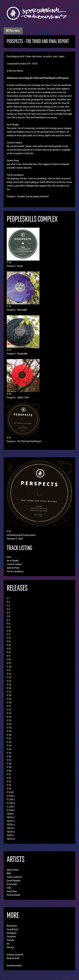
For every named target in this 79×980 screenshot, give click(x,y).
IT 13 (9, 642)
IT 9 (8, 627)
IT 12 (9, 638)
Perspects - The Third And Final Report (24, 441)
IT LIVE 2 (11, 796)
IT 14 (9, 645)
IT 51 (9, 774)
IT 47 (9, 760)
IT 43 (9, 746)
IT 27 (9, 692)
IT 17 (9, 656)
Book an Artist (13, 958)
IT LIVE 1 (10, 792)
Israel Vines (12, 891)
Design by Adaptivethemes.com (66, 977)
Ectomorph (12, 884)
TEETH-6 (11, 832)
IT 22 (9, 674)
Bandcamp (12, 926)
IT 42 (9, 742)
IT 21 (9, 670)
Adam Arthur (13, 870)
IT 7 (8, 620)
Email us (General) (15, 955)
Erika (9, 888)
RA (8, 944)
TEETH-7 (11, 835)
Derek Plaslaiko (14, 881)
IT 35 (9, 720)
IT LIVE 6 (11, 810)
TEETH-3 (11, 821)
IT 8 (8, 624)
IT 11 (8, 634)
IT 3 (8, 606)
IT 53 (9, 782)
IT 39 (9, 731)
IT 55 (9, 789)
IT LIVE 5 (11, 807)
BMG (9, 873)
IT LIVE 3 (11, 799)
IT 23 (9, 350)
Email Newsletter (14, 965)
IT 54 (9, 785)
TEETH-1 (10, 814)
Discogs (10, 947)
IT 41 (9, 738)
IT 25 (9, 685)
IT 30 (9, 703)
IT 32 (9, 710)
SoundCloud (12, 929)
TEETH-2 (11, 817)
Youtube (11, 940)
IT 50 (9, 771)
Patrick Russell (13, 895)
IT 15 (9, 649)
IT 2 (8, 602)
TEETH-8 (11, 839)
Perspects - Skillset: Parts (18, 397)
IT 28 (9, 695)
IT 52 (9, 778)
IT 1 (8, 598)
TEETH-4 (11, 825)
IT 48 (9, 764)
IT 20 (9, 394)
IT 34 (9, 717)
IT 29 (9, 699)
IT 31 (9, 706)
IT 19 (9, 438)
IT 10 (9, 631)
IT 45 (9, 753)
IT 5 (8, 613)
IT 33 (9, 713)
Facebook (11, 936)
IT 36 (9, 724)
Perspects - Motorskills (17, 310)
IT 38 (9, 728)
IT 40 (9, 735)
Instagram (12, 933)
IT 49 (9, 767)
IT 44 (9, 749)
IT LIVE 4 (11, 803)
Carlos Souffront (14, 877)
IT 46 (9, 756)
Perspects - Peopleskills (17, 354)
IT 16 (9, 652)
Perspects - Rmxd (15, 266)
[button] (13, 31)
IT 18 (9, 659)
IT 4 (8, 609)
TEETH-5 (11, 828)
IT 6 (8, 616)
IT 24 (9, 306)
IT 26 (9, 262)
